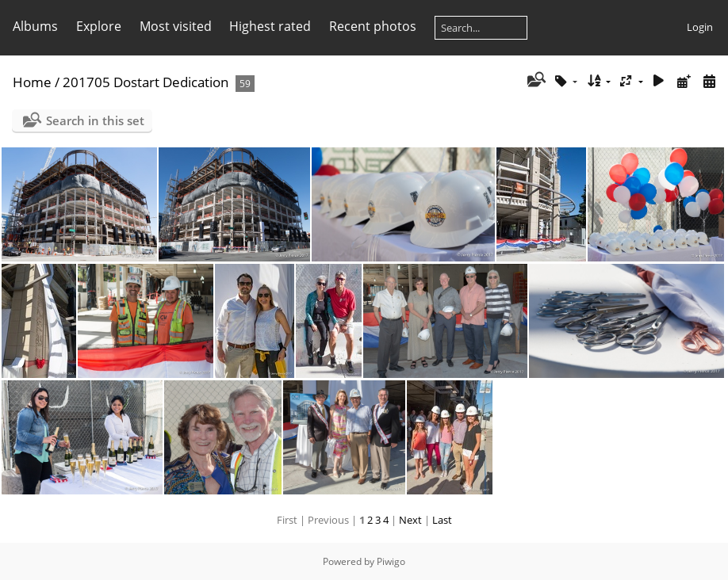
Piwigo (391, 561)
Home (32, 82)
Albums (35, 26)
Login (700, 27)
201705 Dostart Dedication (146, 82)
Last (442, 520)
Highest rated (270, 26)
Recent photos (373, 26)
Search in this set (95, 120)
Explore (99, 26)
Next (410, 520)
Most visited (176, 26)
